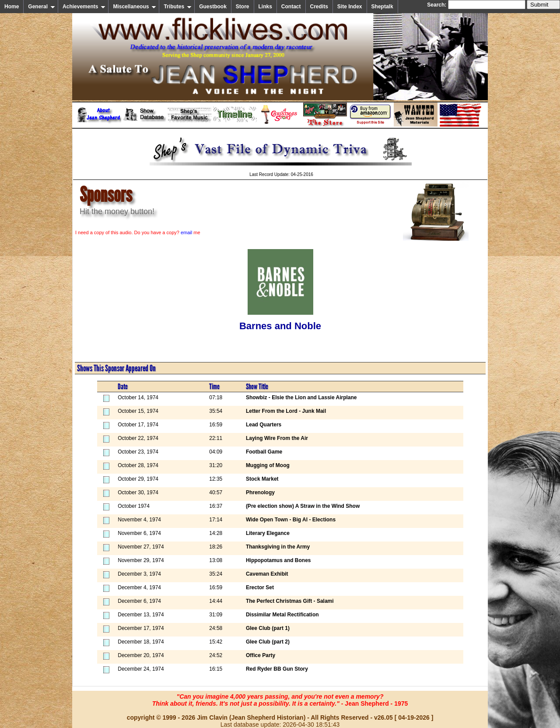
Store (243, 7)
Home (12, 7)
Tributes (178, 7)
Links (265, 7)
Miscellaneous (135, 7)
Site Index (350, 7)
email (186, 232)
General (42, 7)
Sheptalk (382, 7)
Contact (291, 7)
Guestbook (213, 7)
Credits (319, 7)
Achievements (84, 7)
